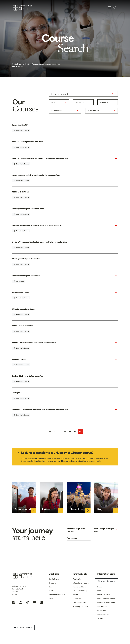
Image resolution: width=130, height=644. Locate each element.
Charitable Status (104, 595)
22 (70, 431)
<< (50, 431)
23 (75, 431)
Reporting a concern (80, 606)
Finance (47, 509)
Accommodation (25, 509)
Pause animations (23, 627)
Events (51, 591)
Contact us (52, 583)
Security (100, 618)
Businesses (77, 599)
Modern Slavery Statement (107, 603)
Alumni (76, 595)
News (51, 587)
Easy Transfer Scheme (36, 458)
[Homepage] (22, 8)
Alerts (51, 599)
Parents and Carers (80, 587)
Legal (99, 591)
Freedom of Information (106, 599)
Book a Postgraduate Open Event (106, 530)
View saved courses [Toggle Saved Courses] (106, 581)
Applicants (77, 579)
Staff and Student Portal (57, 595)
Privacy (100, 587)
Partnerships (102, 610)
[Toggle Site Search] (115, 8)
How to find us (54, 579)
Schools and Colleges (81, 591)
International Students (81, 583)
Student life (76, 509)
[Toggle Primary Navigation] (110, 8)
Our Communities (79, 603)
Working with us (103, 614)
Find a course (79, 538)
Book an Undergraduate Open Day (79, 530)
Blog (100, 509)
